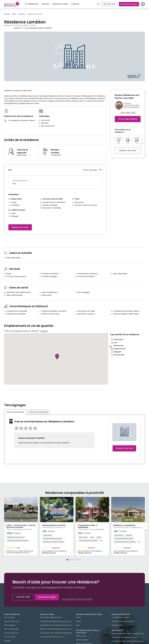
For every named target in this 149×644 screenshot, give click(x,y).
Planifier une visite (20, 227)
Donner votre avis (124, 448)
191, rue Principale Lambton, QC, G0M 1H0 (38, 28)
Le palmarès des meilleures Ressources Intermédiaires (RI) (128, 641)
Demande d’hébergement (51, 617)
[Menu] (12, 4)
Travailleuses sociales (121, 617)
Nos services (9, 617)
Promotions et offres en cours (52, 637)
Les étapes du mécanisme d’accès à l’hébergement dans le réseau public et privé (57, 625)
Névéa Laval (81, 636)
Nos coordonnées (11, 629)
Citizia (78, 617)
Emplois (8, 641)
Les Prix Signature (11, 633)
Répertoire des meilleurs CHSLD (125, 637)
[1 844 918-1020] (109, 4)
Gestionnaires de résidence (123, 621)
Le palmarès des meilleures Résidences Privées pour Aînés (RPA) (57, 633)
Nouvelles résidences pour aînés (89, 614)
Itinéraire (44, 331)
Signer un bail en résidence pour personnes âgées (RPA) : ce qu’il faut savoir (57, 629)
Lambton (22, 14)
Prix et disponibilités (128, 119)
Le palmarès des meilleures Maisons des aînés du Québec (128, 634)
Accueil (7, 14)
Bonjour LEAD (117, 625)
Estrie (14, 14)
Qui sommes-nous (12, 621)
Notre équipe (10, 625)
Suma (78, 621)
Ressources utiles (60, 4)
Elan (78, 625)
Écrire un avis (10, 637)
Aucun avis (17, 28)
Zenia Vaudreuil (82, 640)
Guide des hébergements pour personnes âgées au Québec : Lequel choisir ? (57, 621)
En (98, 4)
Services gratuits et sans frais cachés (77, 599)
